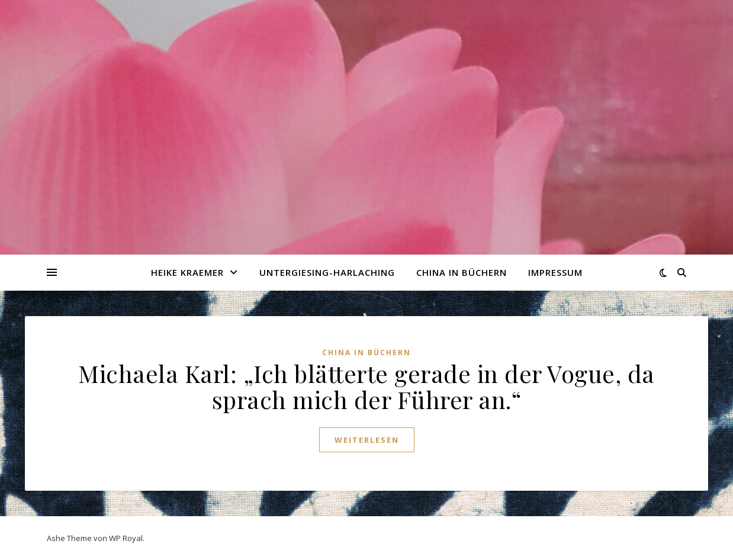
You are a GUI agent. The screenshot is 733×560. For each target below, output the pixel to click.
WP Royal (126, 538)
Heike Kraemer (187, 272)
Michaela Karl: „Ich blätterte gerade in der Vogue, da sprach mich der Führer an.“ (366, 386)
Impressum (555, 272)
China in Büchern (462, 272)
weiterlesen (367, 440)
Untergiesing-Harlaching (327, 272)
